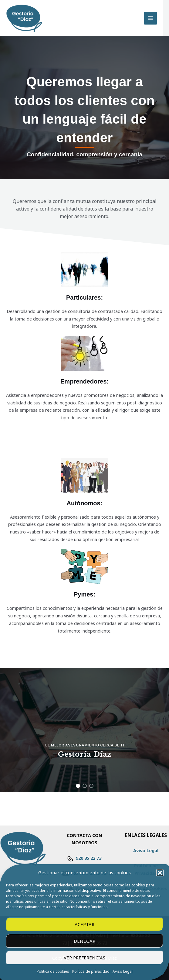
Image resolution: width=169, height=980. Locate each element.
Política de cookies (53, 971)
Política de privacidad (91, 971)
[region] (84, 730)
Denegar (84, 941)
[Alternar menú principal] (150, 18)
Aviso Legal (123, 971)
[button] (160, 873)
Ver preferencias (84, 958)
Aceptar (84, 924)
